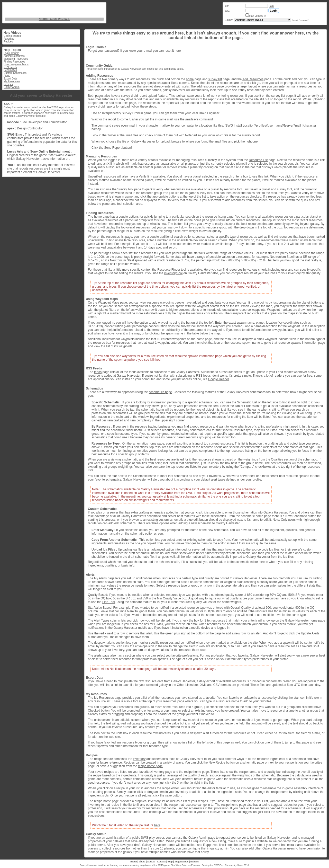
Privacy (195, 862)
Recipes (8, 42)
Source (151, 862)
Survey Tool (125, 189)
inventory (139, 759)
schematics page (160, 392)
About (142, 862)
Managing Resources (16, 59)
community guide (173, 69)
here (178, 51)
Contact (161, 862)
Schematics (10, 70)
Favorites (9, 39)
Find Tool (108, 602)
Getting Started (12, 36)
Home (134, 862)
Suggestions (181, 862)
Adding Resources (14, 56)
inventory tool (173, 273)
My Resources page (108, 698)
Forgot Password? (300, 20)
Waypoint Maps (108, 303)
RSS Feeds (10, 67)
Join (271, 6)
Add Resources (253, 79)
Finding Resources (14, 62)
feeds (98, 372)
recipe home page (150, 766)
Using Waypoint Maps (16, 64)
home (190, 79)
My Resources (12, 81)
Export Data (10, 79)
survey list (215, 79)
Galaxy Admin (12, 87)
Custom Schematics (15, 73)
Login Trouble (11, 53)
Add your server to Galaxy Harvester (41, 95)
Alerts (7, 76)
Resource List (258, 160)
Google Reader (219, 379)
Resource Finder (169, 270)
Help (170, 862)
